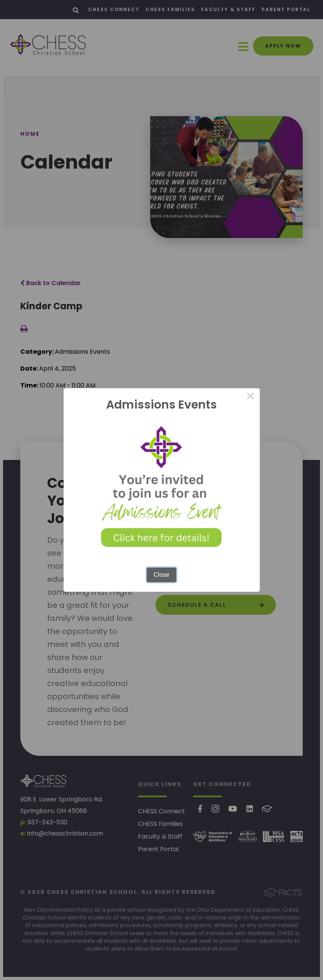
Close (161, 575)
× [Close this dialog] (251, 397)
